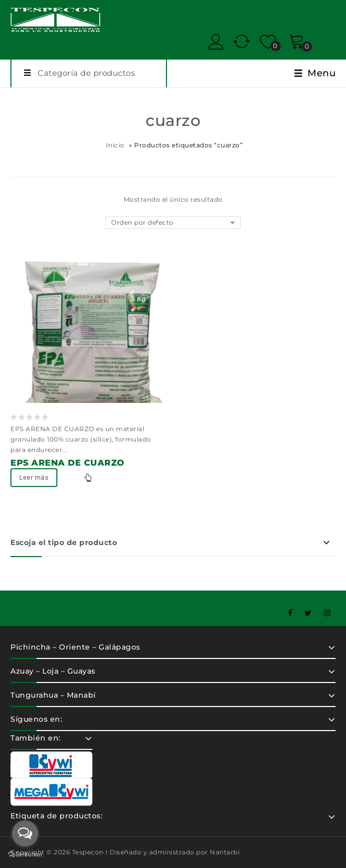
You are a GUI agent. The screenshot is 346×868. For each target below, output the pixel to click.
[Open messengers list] (25, 834)
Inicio (115, 145)
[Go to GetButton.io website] (25, 855)
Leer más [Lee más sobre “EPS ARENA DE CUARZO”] (34, 478)
